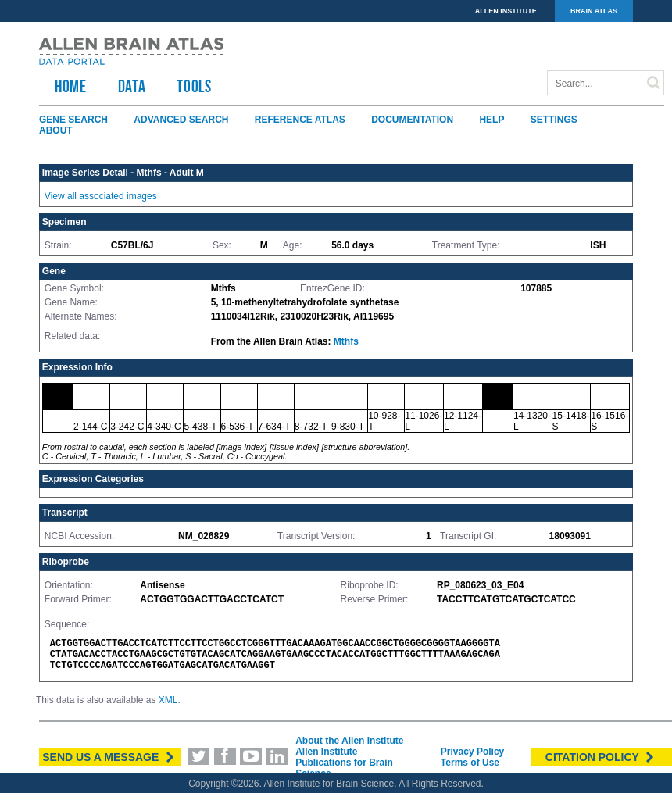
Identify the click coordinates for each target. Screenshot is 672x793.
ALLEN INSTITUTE (506, 11)
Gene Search (73, 120)
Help (491, 120)
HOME (71, 86)
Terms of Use (470, 763)
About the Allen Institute (349, 741)
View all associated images (101, 196)
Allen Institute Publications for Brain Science (344, 763)
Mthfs (346, 341)
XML (168, 700)
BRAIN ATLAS (594, 11)
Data (132, 86)
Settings (554, 120)
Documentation (412, 120)
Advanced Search (181, 120)
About (56, 130)
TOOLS (194, 86)
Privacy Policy (472, 752)
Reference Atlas (300, 120)
